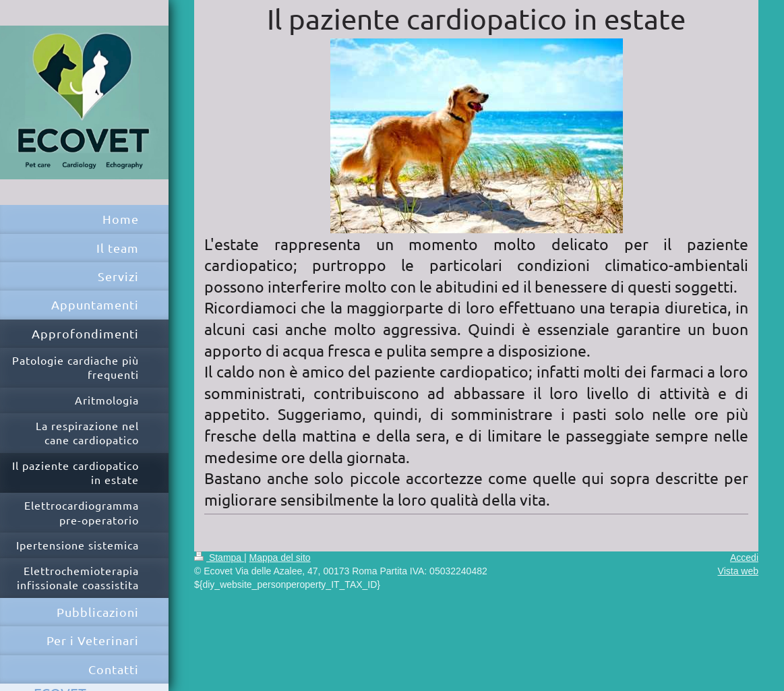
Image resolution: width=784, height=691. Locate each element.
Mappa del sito (280, 558)
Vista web (738, 571)
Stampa (219, 558)
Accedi (744, 558)
